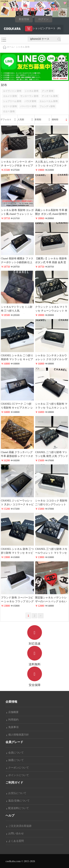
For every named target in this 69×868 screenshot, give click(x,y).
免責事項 (13, 727)
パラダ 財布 (30, 101)
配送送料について (18, 808)
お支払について (16, 793)
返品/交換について (18, 801)
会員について (15, 753)
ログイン (43, 19)
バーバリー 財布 (28, 106)
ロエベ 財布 (9, 111)
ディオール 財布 (50, 96)
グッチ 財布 (48, 91)
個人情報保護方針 (18, 735)
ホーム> (11, 47)
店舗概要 (13, 712)
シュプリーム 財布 (12, 101)
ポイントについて (18, 775)
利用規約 (13, 720)
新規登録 (24, 19)
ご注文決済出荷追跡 (19, 826)
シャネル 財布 (23, 47)
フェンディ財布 (47, 106)
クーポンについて (18, 768)
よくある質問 (15, 841)
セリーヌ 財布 (10, 106)
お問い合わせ (15, 833)
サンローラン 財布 (29, 96)
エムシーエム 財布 (49, 101)
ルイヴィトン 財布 (12, 91)
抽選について (15, 760)
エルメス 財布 (10, 96)
